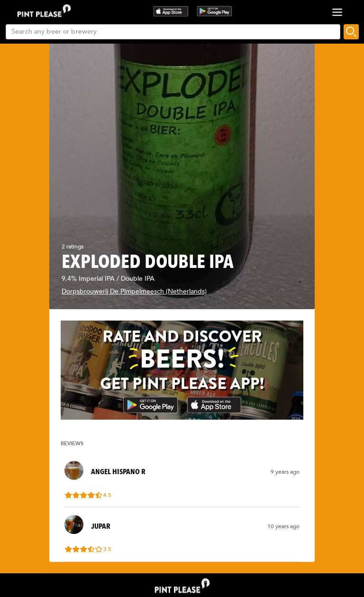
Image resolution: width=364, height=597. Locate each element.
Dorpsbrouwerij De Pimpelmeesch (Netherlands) (134, 291)
